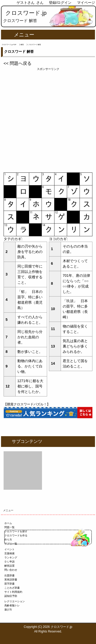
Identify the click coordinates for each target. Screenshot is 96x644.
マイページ (86, 3)
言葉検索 (9, 553)
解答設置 (9, 566)
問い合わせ (11, 570)
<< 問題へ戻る (18, 63)
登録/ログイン (60, 3)
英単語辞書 (11, 580)
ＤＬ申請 (9, 562)
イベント (9, 549)
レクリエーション (15, 601)
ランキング (11, 558)
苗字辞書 (9, 584)
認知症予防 (11, 596)
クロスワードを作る (16, 535)
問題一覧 (9, 527)
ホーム (8, 523)
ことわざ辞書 (12, 588)
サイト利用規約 (13, 592)
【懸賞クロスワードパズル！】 (27, 404)
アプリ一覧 (11, 544)
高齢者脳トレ (12, 605)
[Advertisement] (48, 119)
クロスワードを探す (16, 531)
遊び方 (8, 610)
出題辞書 (9, 575)
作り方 (8, 540)
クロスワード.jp (26, 13)
